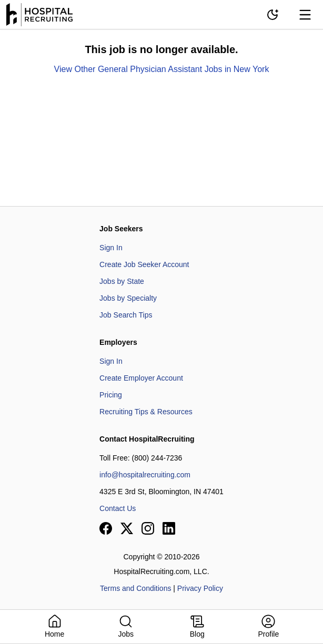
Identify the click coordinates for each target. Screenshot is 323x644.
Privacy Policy (200, 588)
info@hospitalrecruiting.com (145, 475)
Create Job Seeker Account (144, 264)
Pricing (111, 395)
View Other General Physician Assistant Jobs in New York (162, 69)
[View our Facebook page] (106, 528)
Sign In (111, 248)
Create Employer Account (141, 378)
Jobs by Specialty (128, 298)
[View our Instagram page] (148, 528)
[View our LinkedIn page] (169, 528)
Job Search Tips (126, 315)
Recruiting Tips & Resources (146, 412)
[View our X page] (127, 528)
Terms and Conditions (135, 588)
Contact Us (118, 508)
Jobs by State (122, 281)
